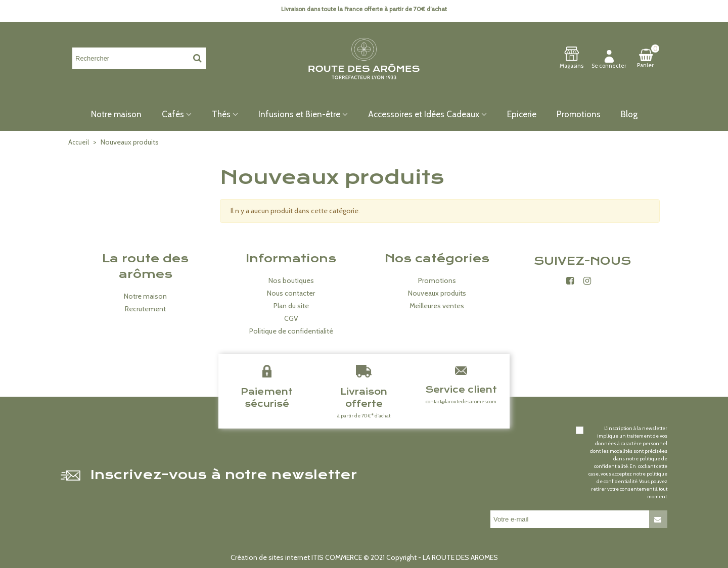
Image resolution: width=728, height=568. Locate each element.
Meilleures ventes (437, 306)
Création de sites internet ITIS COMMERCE (296, 557)
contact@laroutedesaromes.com (461, 401)
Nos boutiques (291, 280)
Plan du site (291, 306)
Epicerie (522, 114)
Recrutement (145, 309)
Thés (221, 114)
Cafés (173, 114)
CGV (291, 318)
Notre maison (116, 114)
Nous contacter (291, 293)
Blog (629, 114)
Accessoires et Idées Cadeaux (424, 114)
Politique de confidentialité (291, 331)
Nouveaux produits (437, 293)
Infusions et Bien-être (299, 114)
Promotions (579, 114)
